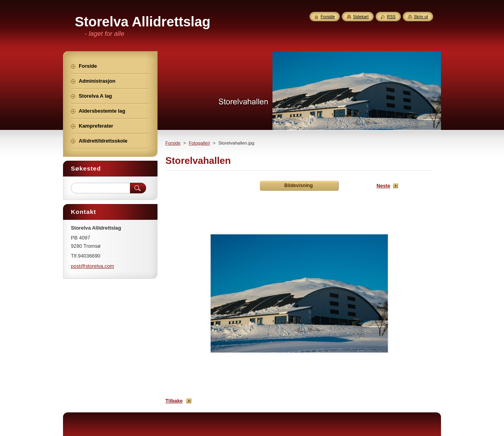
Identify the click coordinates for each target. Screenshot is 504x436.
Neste (383, 186)
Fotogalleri (200, 143)
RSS (391, 17)
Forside (173, 143)
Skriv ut (421, 17)
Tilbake (174, 401)
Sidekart (361, 17)
